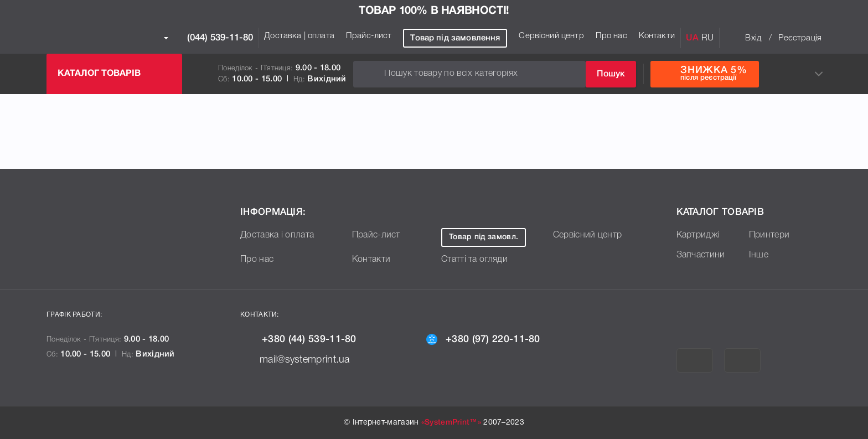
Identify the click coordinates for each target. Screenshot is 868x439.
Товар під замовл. (492, 237)
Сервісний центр (551, 36)
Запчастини (704, 255)
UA (692, 38)
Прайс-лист (369, 36)
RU (707, 38)
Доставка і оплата (282, 235)
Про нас (611, 36)
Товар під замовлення (455, 38)
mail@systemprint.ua (310, 359)
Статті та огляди (479, 259)
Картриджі (701, 235)
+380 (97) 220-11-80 (497, 339)
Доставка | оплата (299, 36)
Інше (759, 255)
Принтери (772, 235)
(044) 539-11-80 (208, 38)
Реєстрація (800, 38)
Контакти (657, 36)
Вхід (753, 38)
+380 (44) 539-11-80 (312, 339)
